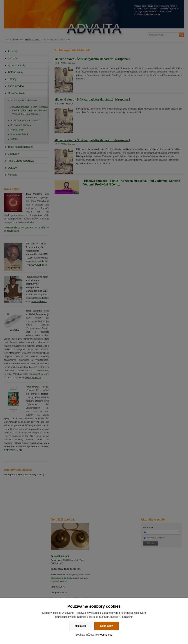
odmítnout (106, 635)
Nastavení (81, 626)
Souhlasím (107, 626)
